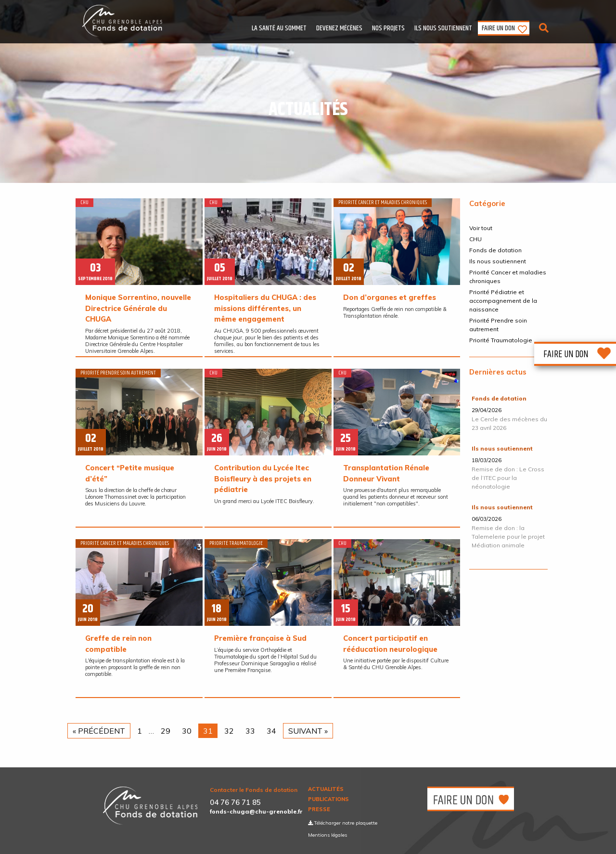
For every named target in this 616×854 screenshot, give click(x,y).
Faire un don (498, 28)
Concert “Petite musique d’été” (130, 473)
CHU (475, 239)
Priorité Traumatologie (501, 340)
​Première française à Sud (260, 638)
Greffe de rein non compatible (118, 644)
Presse (319, 809)
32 (229, 731)
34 (271, 731)
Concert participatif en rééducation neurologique (390, 644)
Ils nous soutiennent (443, 28)
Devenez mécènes (339, 28)
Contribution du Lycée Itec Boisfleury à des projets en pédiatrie (263, 479)
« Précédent (99, 731)
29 (166, 731)
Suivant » (308, 731)
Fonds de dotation (495, 250)
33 (250, 731)
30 (187, 731)
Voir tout (481, 228)
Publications (328, 799)
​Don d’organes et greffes (390, 297)
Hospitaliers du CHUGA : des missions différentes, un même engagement (265, 308)
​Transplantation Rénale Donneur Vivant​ (386, 473)
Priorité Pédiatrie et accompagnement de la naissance (503, 301)
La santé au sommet (279, 28)
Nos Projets (388, 28)
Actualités (326, 789)
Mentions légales (327, 835)
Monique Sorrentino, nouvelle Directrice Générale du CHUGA (138, 308)
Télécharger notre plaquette (343, 823)
